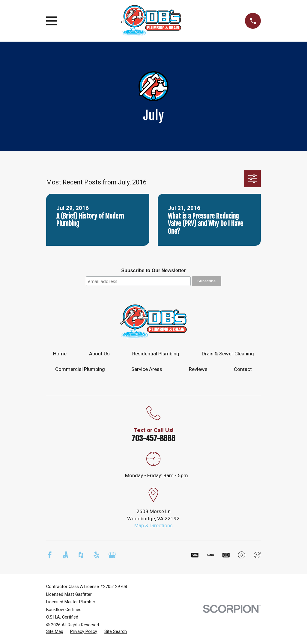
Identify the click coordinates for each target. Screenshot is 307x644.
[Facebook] (50, 555)
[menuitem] (55, 632)
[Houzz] (81, 555)
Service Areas (147, 369)
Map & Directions (153, 525)
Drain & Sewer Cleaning (228, 354)
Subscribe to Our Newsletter (153, 271)
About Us (99, 354)
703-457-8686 (153, 438)
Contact (243, 369)
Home (60, 354)
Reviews (198, 369)
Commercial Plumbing (80, 369)
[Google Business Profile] (112, 555)
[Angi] (65, 555)
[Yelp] (97, 555)
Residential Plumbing (156, 354)
